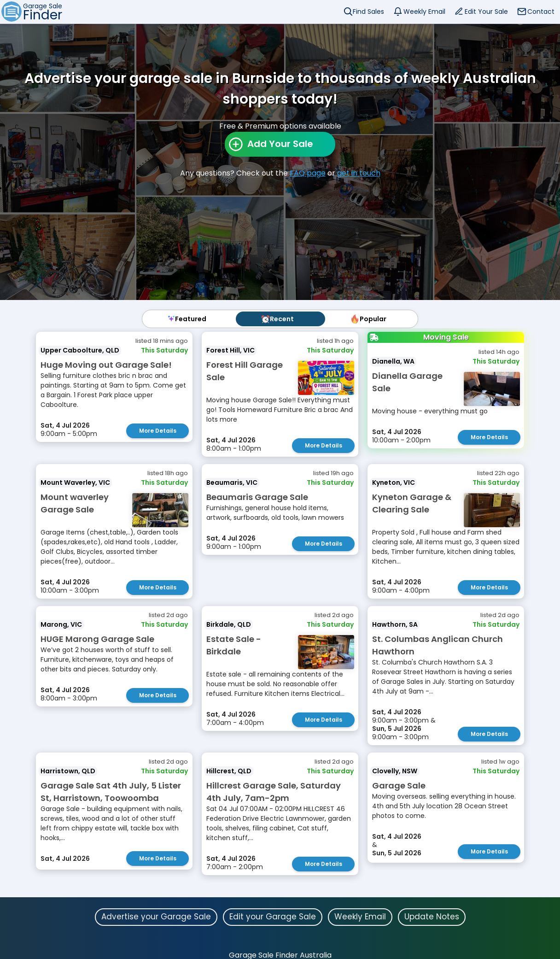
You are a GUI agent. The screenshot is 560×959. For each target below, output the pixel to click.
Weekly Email (424, 12)
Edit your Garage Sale (273, 917)
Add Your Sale (280, 144)
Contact (541, 12)
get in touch (359, 173)
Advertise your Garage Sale (156, 917)
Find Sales (368, 12)
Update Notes (432, 917)
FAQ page (308, 173)
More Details (158, 431)
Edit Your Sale (486, 12)
